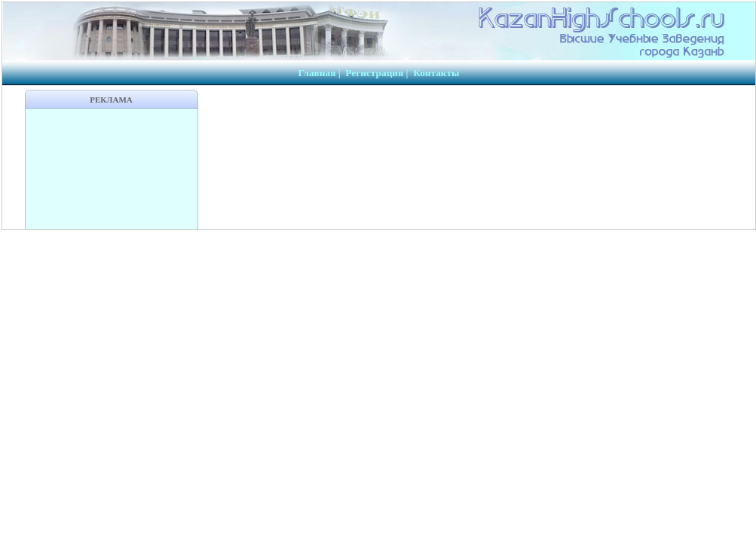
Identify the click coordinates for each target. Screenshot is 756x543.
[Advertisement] (112, 169)
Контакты (436, 73)
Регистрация (374, 73)
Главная (317, 73)
